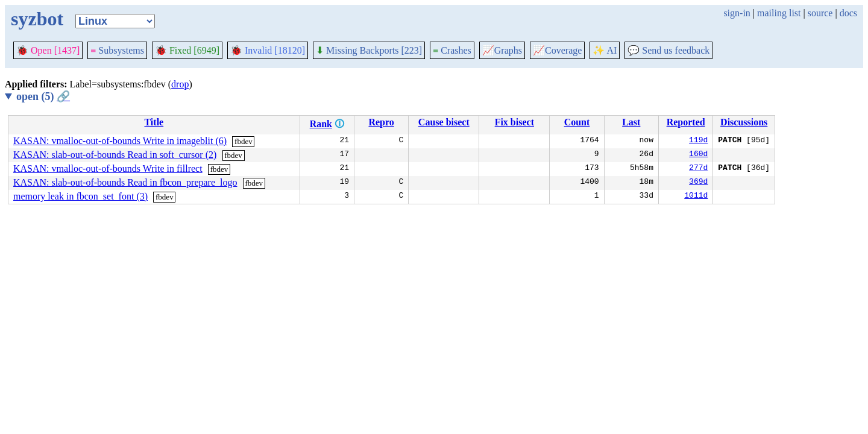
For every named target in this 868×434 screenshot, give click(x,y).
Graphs (502, 50)
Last (631, 122)
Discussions (744, 122)
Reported (686, 122)
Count (577, 122)
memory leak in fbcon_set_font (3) (80, 196)
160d (698, 155)
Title (154, 122)
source (820, 13)
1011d (696, 197)
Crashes (452, 50)
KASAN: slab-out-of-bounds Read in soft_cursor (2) (115, 155)
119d (698, 141)
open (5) (43, 96)
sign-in (737, 13)
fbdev (244, 141)
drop (180, 84)
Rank (321, 124)
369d (698, 183)
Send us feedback (668, 50)
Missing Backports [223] (369, 50)
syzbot (37, 19)
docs (848, 13)
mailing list (779, 13)
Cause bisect (444, 122)
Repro (381, 122)
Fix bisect (514, 122)
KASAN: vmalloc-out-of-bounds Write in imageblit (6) (120, 141)
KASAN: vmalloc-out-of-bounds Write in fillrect (108, 168)
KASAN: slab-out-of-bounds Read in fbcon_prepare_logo (125, 182)
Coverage (557, 50)
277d (698, 169)
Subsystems (117, 50)
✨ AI (605, 50)
